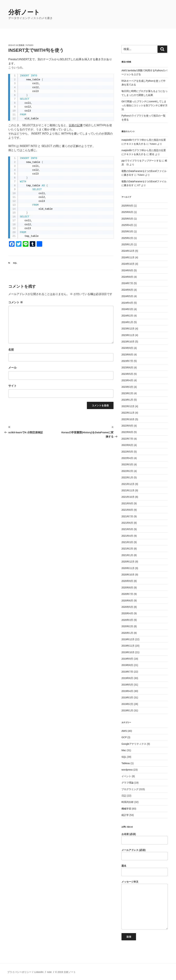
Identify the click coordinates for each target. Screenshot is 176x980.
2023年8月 (127, 355)
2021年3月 (127, 542)
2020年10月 (128, 575)
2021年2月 (127, 549)
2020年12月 (128, 562)
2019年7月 (127, 672)
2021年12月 (128, 484)
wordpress (127, 770)
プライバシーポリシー (19, 972)
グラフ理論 (128, 783)
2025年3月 (127, 231)
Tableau (126, 763)
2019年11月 (128, 646)
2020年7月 (127, 594)
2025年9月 (127, 206)
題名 (145, 870)
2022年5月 (127, 452)
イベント (126, 776)
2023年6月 (127, 368)
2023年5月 (127, 374)
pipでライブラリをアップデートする (141, 161)
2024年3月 (127, 309)
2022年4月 (127, 458)
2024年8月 (127, 277)
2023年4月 (127, 380)
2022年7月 (127, 439)
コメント (16, 302)
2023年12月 (128, 329)
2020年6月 (127, 601)
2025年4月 (127, 225)
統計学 (125, 815)
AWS (124, 731)
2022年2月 (127, 471)
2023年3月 (127, 387)
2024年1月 (127, 322)
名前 (11, 350)
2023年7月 (127, 361)
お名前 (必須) (145, 839)
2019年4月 (127, 691)
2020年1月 (127, 633)
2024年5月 (127, 296)
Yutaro (29, 45)
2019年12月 (128, 639)
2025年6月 (127, 212)
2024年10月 (128, 264)
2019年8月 (127, 665)
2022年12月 (128, 406)
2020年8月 (127, 588)
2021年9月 (127, 503)
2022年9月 (127, 426)
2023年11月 (128, 335)
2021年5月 (127, 529)
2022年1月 (127, 477)
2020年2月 (127, 626)
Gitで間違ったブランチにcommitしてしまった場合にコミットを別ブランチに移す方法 (145, 105)
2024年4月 (127, 303)
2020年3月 (127, 620)
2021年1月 (127, 555)
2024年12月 (128, 251)
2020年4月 (127, 613)
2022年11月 (128, 413)
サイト (12, 386)
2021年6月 (127, 523)
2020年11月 (128, 568)
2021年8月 (127, 510)
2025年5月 (127, 219)
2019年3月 (127, 697)
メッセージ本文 (145, 905)
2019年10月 (128, 652)
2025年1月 (127, 244)
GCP (124, 737)
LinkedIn (39, 972)
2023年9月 (127, 348)
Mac (124, 750)
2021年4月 (127, 536)
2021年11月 (128, 490)
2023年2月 (127, 393)
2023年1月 (127, 400)
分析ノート (24, 12)
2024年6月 (127, 290)
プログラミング (130, 789)
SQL (15, 263)
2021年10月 (128, 497)
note (49, 972)
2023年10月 (128, 342)
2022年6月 (127, 445)
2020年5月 (127, 607)
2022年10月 (128, 419)
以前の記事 (76, 125)
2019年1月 (127, 710)
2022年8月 (127, 432)
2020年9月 (127, 581)
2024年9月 (127, 270)
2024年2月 (127, 316)
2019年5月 (127, 685)
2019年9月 (127, 659)
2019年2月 (127, 704)
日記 (124, 796)
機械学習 (126, 809)
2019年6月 (127, 678)
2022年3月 (127, 464)
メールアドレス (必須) (145, 854)
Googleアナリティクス (134, 744)
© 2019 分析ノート (65, 972)
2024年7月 (127, 283)
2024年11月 (128, 257)
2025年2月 (127, 238)
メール (12, 368)
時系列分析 (128, 802)
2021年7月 (127, 516)
